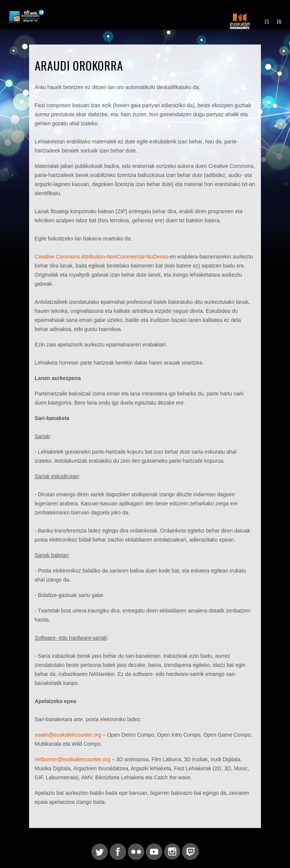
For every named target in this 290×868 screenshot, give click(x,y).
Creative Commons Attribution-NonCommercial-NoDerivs (101, 257)
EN (279, 21)
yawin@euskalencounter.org (68, 735)
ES (267, 21)
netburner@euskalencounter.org (72, 759)
